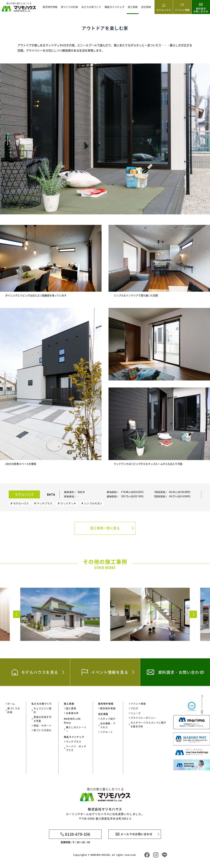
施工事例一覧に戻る (105, 528)
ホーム (11, 704)
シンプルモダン (93, 503)
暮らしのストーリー (76, 729)
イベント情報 (138, 704)
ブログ (134, 708)
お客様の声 (72, 713)
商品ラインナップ (114, 7)
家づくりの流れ (43, 730)
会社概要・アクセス (108, 725)
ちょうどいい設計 (43, 710)
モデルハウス (21, 503)
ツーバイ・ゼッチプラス (76, 748)
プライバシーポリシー (143, 718)
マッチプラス (45, 503)
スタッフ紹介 (108, 719)
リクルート (107, 732)
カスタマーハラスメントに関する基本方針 (148, 724)
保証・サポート (43, 725)
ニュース (136, 713)
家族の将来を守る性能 (43, 719)
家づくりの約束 (69, 7)
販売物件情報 (50, 7)
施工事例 (71, 708)
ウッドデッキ (68, 503)
